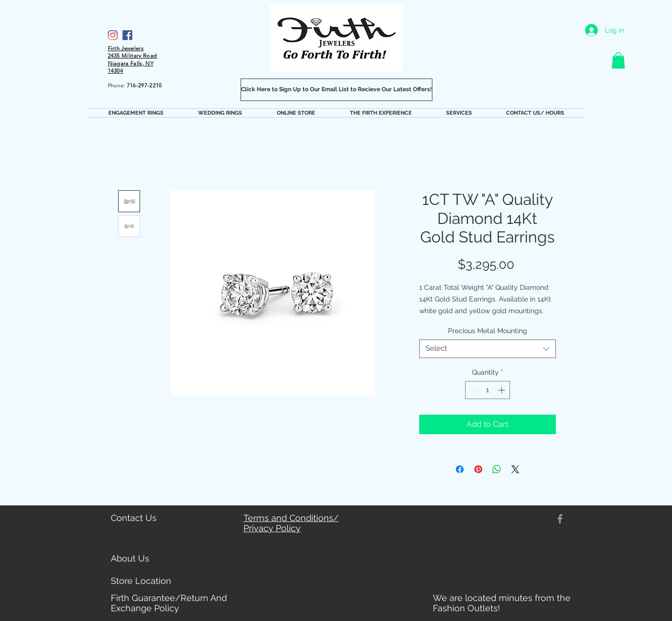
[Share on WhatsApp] (497, 469)
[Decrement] (473, 390)
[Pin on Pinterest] (478, 469)
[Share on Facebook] (460, 469)
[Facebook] (127, 35)
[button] (618, 60)
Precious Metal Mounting (488, 331)
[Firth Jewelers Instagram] (113, 35)
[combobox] (488, 349)
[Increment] (502, 390)
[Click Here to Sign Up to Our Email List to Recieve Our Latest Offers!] (336, 90)
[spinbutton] (488, 390)
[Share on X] (515, 469)
